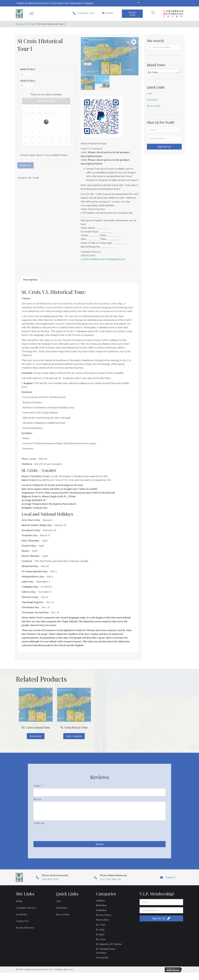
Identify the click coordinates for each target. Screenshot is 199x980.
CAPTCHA (39, 826)
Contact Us (22, 924)
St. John (100, 932)
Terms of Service (25, 930)
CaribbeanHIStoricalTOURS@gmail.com (103, 259)
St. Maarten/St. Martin (109, 947)
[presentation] (54, 834)
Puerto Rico (102, 923)
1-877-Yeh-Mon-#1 (110, 882)
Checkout (152, 100)
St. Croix (30, 24)
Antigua (100, 903)
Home (19, 24)
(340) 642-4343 (86, 13)
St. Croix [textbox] (164, 72)
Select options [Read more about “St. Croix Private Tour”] (74, 736)
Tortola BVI (102, 960)
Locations (21, 917)
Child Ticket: (28, 81)
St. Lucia (101, 942)
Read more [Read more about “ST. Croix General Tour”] (36, 736)
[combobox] (164, 71)
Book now (25, 165)
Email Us (171, 880)
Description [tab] (30, 280)
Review (38, 798)
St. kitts (100, 937)
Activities (101, 955)
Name (38, 786)
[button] (32, 14)
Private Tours (103, 918)
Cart (149, 93)
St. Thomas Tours (106, 952)
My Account (154, 106)
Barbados (101, 908)
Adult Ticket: (28, 69)
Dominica (101, 913)
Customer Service (26, 910)
